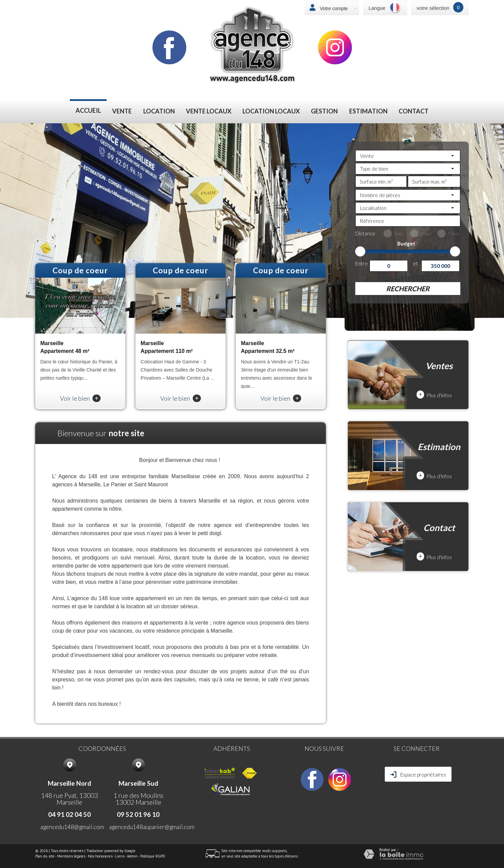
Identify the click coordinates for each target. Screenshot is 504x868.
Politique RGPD (153, 856)
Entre (362, 263)
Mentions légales (71, 856)
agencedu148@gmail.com (72, 827)
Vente (122, 111)
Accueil (88, 111)
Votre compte (338, 8)
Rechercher (408, 289)
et (415, 263)
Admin (132, 856)
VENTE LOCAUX (209, 111)
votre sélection (433, 8)
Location (159, 111)
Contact (414, 111)
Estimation (368, 111)
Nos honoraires (100, 856)
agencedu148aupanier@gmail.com (152, 827)
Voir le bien (80, 398)
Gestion (324, 111)
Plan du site (45, 856)
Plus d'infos (434, 395)
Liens (120, 856)
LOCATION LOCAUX (271, 111)
